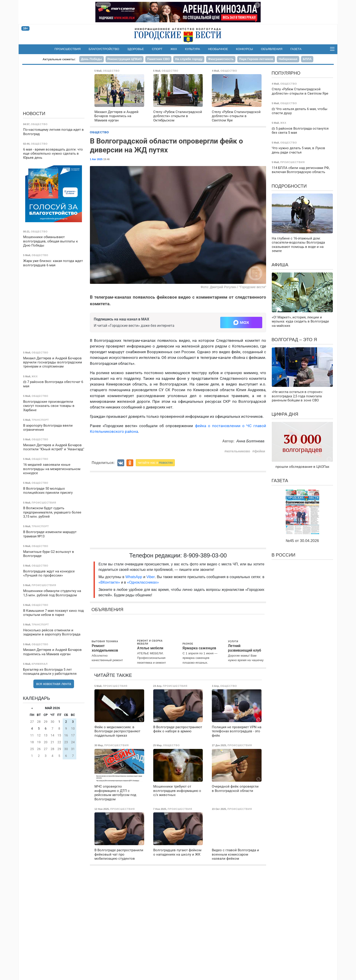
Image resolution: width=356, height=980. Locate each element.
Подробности (289, 186)
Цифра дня (285, 414)
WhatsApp (134, 577)
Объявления (272, 49)
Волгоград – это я (294, 340)
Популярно (286, 73)
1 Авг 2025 (96, 159)
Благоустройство (104, 49)
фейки (260, 451)
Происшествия (68, 49)
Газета (296, 49)
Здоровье (136, 49)
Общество (99, 132)
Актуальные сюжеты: (59, 59)
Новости (34, 113)
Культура (193, 49)
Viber (151, 577)
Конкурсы (244, 49)
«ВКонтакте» (109, 582)
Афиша (280, 265)
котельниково (238, 451)
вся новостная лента (54, 684)
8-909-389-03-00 (205, 555)
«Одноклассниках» (143, 582)
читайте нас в (155, 463)
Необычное (218, 49)
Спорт (157, 49)
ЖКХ (174, 49)
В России (283, 555)
